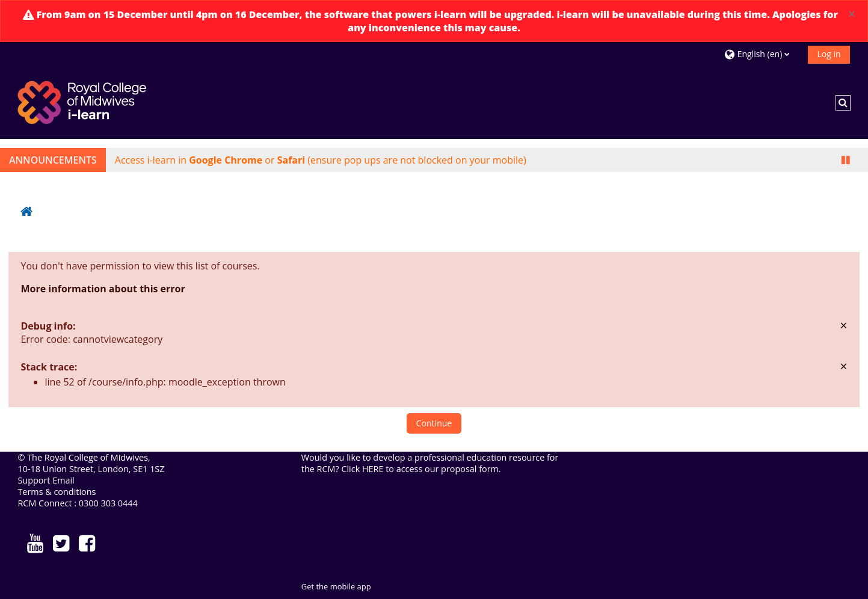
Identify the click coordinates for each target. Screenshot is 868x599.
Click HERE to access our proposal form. (421, 469)
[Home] (84, 102)
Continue (434, 423)
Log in (829, 54)
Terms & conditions (57, 492)
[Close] (852, 14)
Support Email (46, 480)
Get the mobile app (336, 586)
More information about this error (103, 289)
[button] (761, 54)
